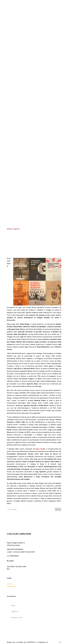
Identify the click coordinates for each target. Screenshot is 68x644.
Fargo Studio (40, 449)
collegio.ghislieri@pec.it (18, 569)
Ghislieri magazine (13, 229)
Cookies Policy (12, 591)
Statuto (9, 584)
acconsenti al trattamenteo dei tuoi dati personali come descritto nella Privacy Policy (34, 627)
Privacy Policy (12, 589)
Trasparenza (11, 586)
